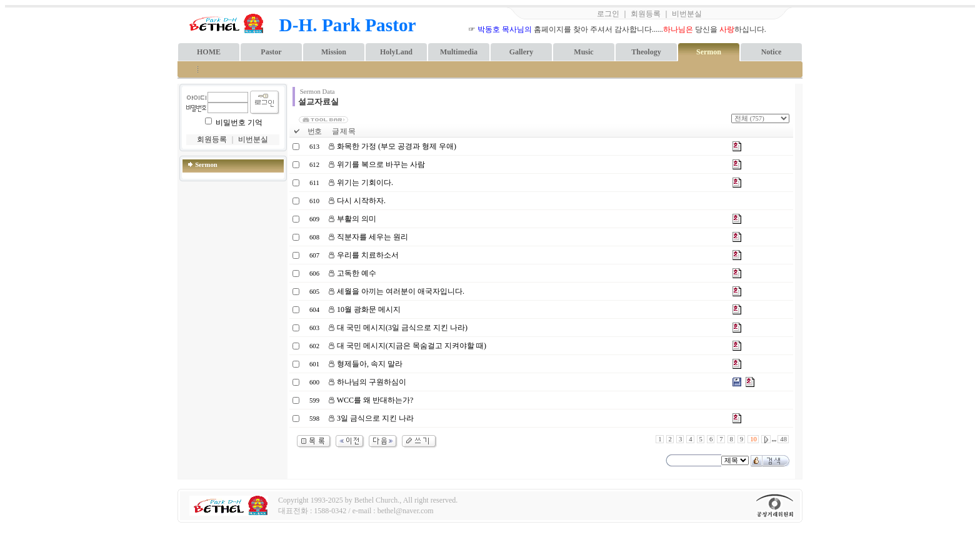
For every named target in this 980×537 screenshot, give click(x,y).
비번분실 (687, 14)
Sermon (709, 52)
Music (583, 52)
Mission (334, 52)
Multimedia (459, 52)
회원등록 (646, 14)
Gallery (522, 52)
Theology (646, 52)
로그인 (608, 14)
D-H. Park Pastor (348, 25)
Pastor (271, 52)
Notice (772, 52)
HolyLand (396, 52)
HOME (209, 52)
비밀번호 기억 (239, 123)
